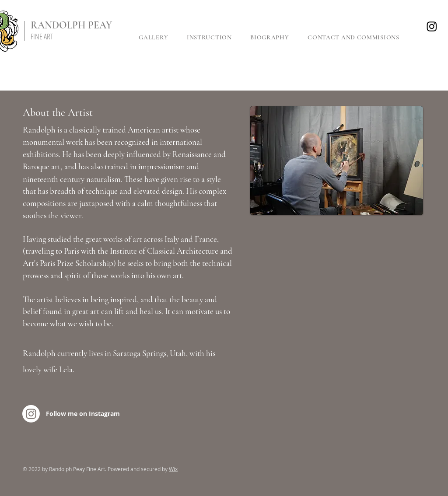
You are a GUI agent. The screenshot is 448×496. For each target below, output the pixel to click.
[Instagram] (432, 26)
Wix (173, 469)
